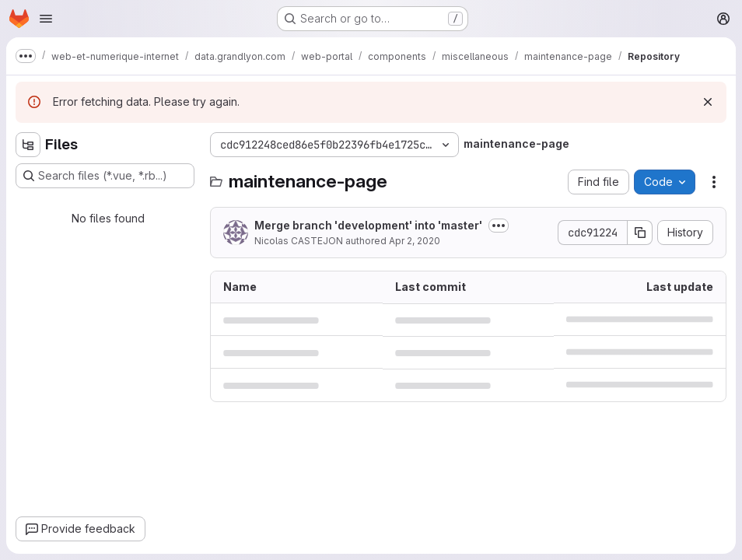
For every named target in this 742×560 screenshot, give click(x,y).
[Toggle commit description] (499, 226)
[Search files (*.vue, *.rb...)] (105, 176)
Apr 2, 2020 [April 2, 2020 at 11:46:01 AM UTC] (415, 241)
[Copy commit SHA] (640, 233)
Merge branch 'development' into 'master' (368, 225)
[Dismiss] (708, 102)
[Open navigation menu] (46, 19)
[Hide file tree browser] (28, 145)
